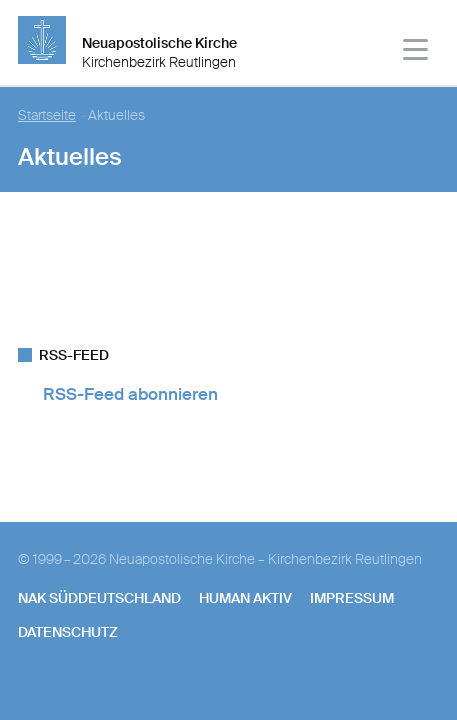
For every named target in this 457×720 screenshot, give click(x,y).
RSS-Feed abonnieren (130, 394)
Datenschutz (68, 632)
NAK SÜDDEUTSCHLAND (99, 598)
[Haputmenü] (416, 52)
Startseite (47, 115)
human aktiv (245, 598)
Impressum (352, 598)
